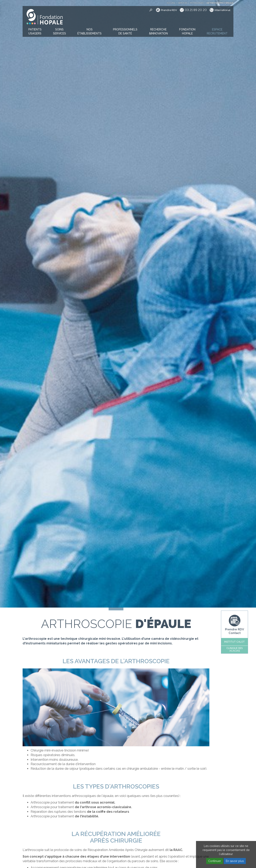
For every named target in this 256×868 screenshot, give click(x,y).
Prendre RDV (169, 10)
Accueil (171, 3)
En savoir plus (235, 861)
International (222, 10)
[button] (35, 32)
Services (183, 3)
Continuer (215, 861)
